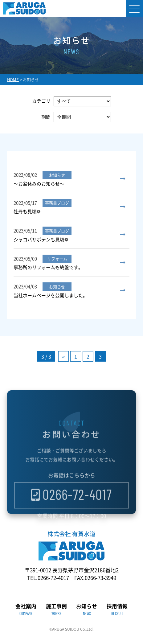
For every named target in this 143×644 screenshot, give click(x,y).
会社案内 (26, 609)
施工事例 (56, 609)
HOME (13, 79)
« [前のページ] (64, 356)
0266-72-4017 (77, 503)
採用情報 (117, 609)
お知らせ (87, 609)
